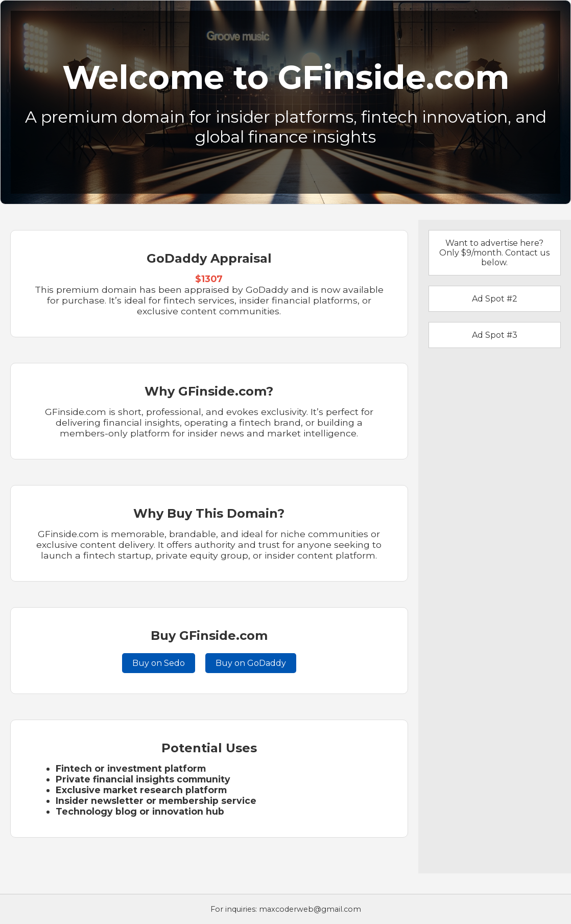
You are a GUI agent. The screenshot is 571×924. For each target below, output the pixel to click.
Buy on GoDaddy (251, 663)
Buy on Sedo (159, 663)
